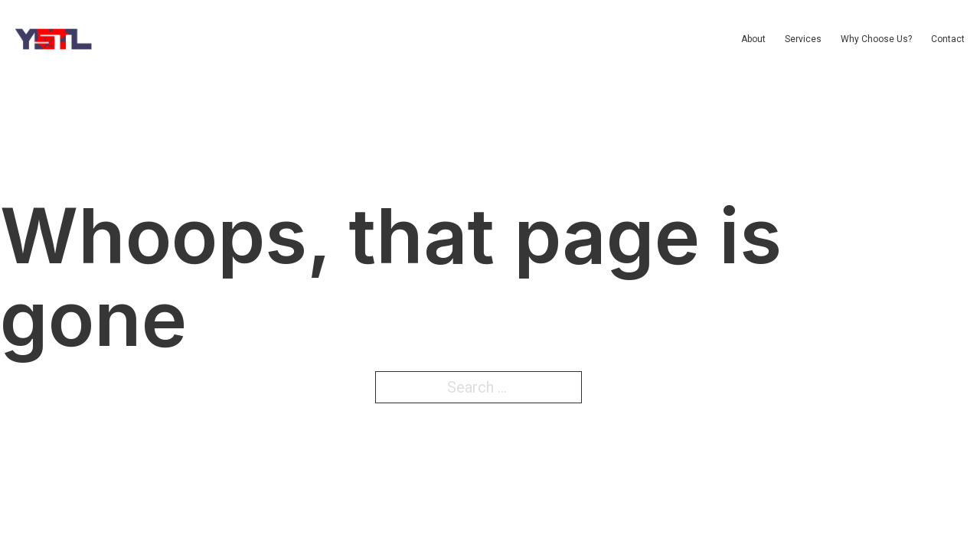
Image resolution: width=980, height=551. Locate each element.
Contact (948, 39)
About (753, 39)
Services (803, 39)
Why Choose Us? (876, 39)
